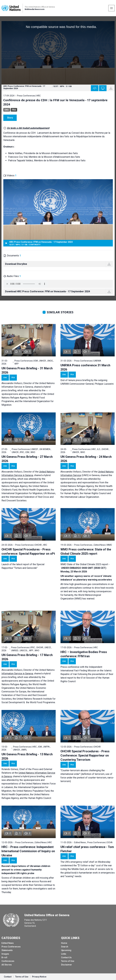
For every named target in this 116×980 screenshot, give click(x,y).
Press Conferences (11, 947)
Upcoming (66, 950)
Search (65, 947)
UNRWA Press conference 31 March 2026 (85, 367)
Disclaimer (67, 965)
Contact (8, 977)
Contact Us (66, 957)
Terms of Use (68, 961)
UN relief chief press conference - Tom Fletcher (87, 849)
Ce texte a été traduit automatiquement (28, 128)
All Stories (7, 965)
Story (10, 118)
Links (64, 954)
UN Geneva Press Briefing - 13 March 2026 (27, 756)
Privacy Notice (39, 977)
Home (64, 943)
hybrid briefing (68, 479)
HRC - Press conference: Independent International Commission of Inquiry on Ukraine (28, 851)
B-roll (4, 957)
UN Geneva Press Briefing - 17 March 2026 (27, 657)
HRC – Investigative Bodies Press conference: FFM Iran (84, 654)
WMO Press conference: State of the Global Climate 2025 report (86, 552)
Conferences (8, 961)
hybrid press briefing (34, 776)
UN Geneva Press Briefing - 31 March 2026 (27, 370)
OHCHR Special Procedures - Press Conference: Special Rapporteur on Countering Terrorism (85, 755)
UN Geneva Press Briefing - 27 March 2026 (27, 459)
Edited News (8, 943)
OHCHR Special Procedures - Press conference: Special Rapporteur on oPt (28, 552)
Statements (7, 950)
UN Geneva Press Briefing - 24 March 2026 (86, 459)
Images (5, 954)
